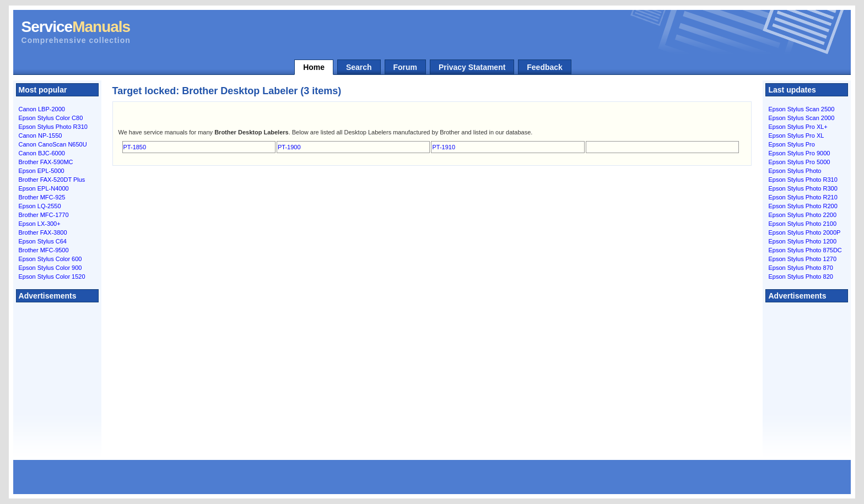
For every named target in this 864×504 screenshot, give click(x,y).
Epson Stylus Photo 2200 (802, 215)
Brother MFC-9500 (44, 250)
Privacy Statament (472, 67)
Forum (406, 67)
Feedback (545, 67)
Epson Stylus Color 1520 (52, 277)
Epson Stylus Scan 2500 (801, 109)
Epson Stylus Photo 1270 (802, 259)
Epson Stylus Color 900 (50, 268)
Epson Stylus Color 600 (50, 259)
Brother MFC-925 (42, 197)
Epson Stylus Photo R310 (53, 127)
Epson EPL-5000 (42, 171)
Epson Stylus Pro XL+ (798, 127)
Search (359, 67)
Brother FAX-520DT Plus (52, 180)
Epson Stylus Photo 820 (800, 277)
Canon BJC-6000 (42, 153)
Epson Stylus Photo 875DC (805, 250)
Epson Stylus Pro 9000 (799, 153)
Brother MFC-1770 (44, 215)
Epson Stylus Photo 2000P (804, 232)
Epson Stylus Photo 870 (800, 268)
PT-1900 (289, 147)
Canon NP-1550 (40, 136)
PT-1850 (135, 147)
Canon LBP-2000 (42, 109)
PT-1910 (444, 147)
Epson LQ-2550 (40, 206)
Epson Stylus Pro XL (796, 136)
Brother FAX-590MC (46, 162)
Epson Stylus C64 (43, 241)
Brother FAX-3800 (43, 232)
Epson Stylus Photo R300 (803, 188)
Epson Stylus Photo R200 (803, 206)
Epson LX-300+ (40, 224)
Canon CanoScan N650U (53, 144)
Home (314, 67)
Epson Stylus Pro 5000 (799, 162)
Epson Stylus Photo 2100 (802, 224)
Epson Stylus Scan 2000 (801, 118)
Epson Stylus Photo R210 (803, 197)
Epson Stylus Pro (791, 144)
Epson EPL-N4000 (44, 188)
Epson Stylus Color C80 (51, 118)
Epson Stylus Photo (795, 171)
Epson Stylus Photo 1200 (802, 241)
